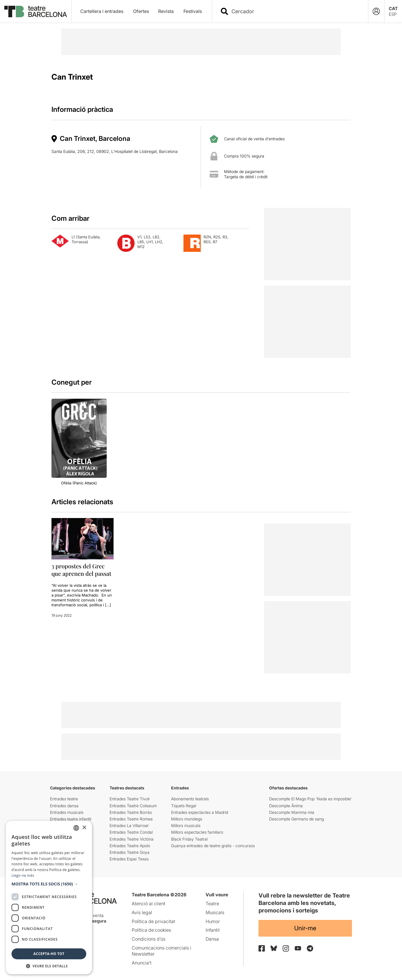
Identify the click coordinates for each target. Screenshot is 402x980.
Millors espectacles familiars (197, 832)
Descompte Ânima (286, 806)
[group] (79, 442)
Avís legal (142, 912)
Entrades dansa (64, 806)
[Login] (376, 11)
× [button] (84, 828)
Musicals (215, 912)
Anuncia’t (142, 963)
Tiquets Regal (184, 806)
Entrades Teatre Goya (130, 852)
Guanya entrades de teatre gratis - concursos (213, 846)
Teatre (212, 904)
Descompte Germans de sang (296, 819)
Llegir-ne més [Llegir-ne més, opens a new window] (23, 876)
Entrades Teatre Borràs (131, 812)
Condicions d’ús (149, 939)
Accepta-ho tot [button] (49, 954)
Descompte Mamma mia (292, 812)
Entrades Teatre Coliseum (133, 806)
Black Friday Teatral (189, 839)
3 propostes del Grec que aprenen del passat (81, 570)
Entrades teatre (64, 799)
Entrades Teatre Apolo (130, 846)
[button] (49, 884)
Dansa (212, 939)
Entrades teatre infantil (71, 819)
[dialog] (49, 897)
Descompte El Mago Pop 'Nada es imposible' (311, 799)
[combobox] (295, 11)
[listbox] (76, 828)
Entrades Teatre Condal (131, 832)
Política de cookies (151, 930)
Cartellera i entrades (102, 11)
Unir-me (305, 928)
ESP (393, 14)
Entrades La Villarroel (129, 825)
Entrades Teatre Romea (131, 819)
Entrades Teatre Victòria (132, 839)
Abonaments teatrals (190, 799)
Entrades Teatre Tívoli (130, 799)
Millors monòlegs (187, 819)
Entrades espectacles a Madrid (200, 812)
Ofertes (141, 11)
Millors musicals (186, 825)
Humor (213, 921)
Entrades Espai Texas (129, 859)
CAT (393, 8)
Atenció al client (149, 904)
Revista (166, 11)
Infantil (213, 930)
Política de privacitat (153, 921)
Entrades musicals (67, 812)
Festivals (193, 11)
